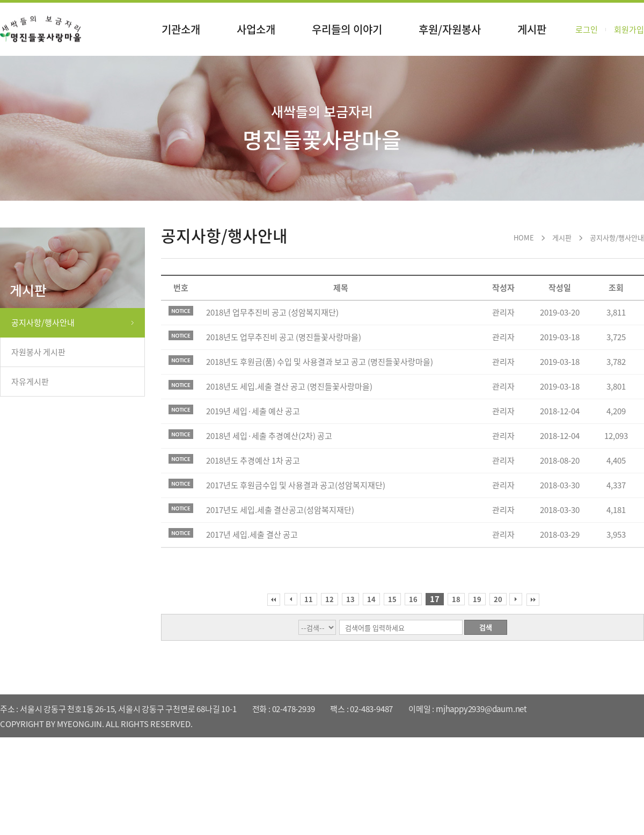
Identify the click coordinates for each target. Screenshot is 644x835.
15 (392, 599)
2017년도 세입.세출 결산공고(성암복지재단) (280, 510)
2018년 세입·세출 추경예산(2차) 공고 (269, 436)
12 (330, 599)
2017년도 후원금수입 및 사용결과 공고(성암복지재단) (296, 485)
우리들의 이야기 (347, 29)
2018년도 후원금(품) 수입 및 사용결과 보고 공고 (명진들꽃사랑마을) (320, 362)
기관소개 (181, 29)
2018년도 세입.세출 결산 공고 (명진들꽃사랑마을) (289, 386)
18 (456, 599)
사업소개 (256, 29)
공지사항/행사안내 (43, 323)
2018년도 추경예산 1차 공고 (253, 460)
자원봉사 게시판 (38, 352)
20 (498, 599)
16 (413, 599)
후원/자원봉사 (450, 29)
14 (371, 599)
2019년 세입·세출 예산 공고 (253, 411)
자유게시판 (30, 382)
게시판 (532, 29)
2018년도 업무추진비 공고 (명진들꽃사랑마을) (284, 337)
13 (350, 599)
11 (309, 599)
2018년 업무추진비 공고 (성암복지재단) (272, 312)
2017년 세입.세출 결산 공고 (252, 534)
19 (477, 599)
